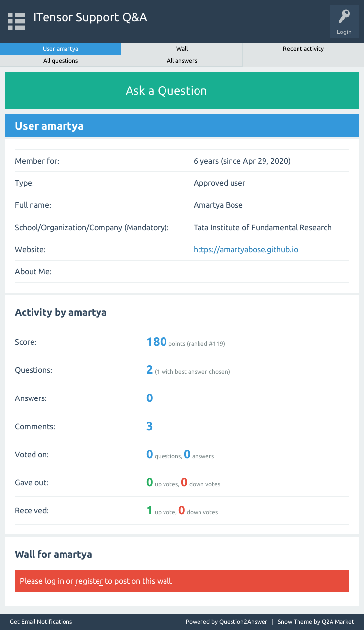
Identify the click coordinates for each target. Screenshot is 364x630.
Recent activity (303, 49)
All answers (182, 60)
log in (54, 581)
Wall (182, 49)
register (89, 581)
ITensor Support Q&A (90, 17)
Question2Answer (243, 621)
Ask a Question (166, 90)
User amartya (61, 49)
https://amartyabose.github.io (246, 249)
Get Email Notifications (41, 622)
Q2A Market (338, 621)
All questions (61, 60)
